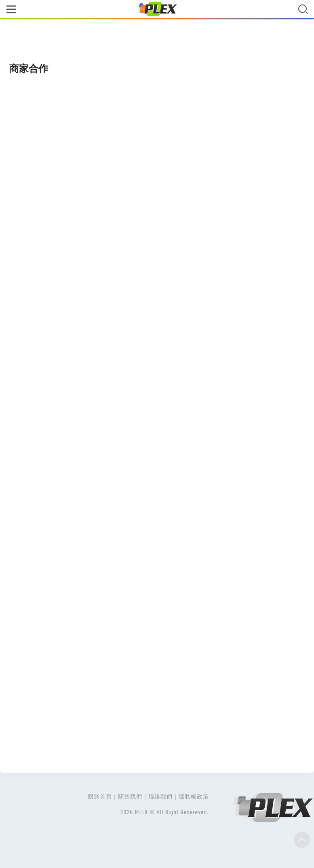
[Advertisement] (157, 41)
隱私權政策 (194, 797)
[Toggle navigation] (11, 10)
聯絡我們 (160, 797)
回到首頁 (100, 797)
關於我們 (130, 797)
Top (302, 840)
